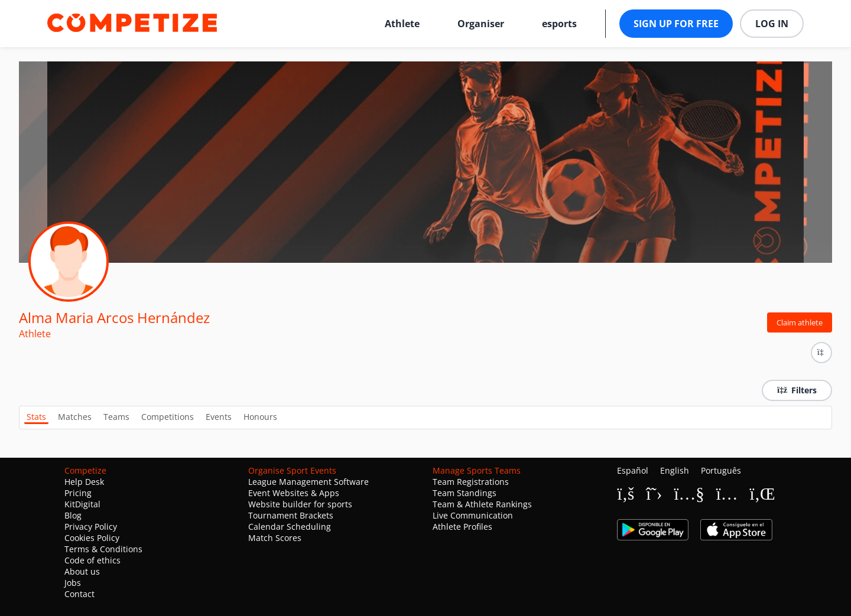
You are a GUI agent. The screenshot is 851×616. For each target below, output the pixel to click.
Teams (116, 417)
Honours (260, 417)
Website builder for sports (300, 504)
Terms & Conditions (103, 549)
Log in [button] (772, 24)
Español (633, 470)
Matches (75, 417)
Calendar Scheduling (290, 527)
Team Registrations (471, 482)
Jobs (73, 583)
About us (82, 571)
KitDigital (82, 504)
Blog (73, 515)
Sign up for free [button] (676, 24)
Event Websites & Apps (294, 493)
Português (721, 470)
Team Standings (465, 493)
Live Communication (473, 515)
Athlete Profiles (462, 527)
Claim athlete (800, 322)
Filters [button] (797, 390)
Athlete (402, 24)
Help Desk (84, 482)
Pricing (78, 493)
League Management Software (308, 482)
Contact (79, 594)
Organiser (481, 24)
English (675, 470)
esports (559, 24)
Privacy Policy (91, 527)
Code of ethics (92, 560)
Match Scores (275, 538)
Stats (36, 417)
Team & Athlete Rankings (482, 504)
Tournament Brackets (291, 515)
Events (219, 417)
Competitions (168, 417)
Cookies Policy (92, 538)
